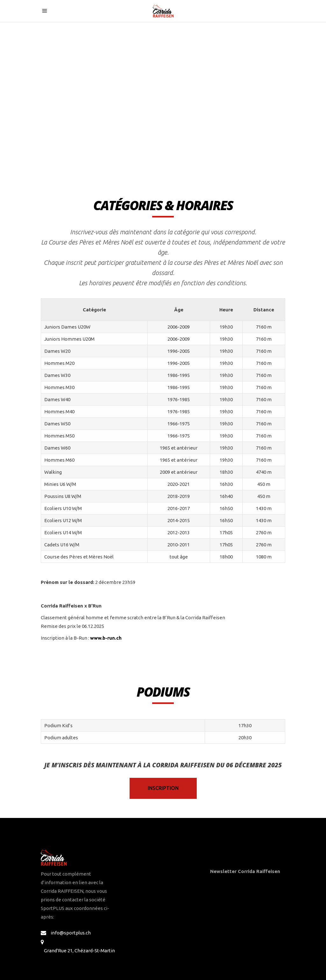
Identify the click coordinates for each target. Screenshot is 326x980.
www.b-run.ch (106, 638)
